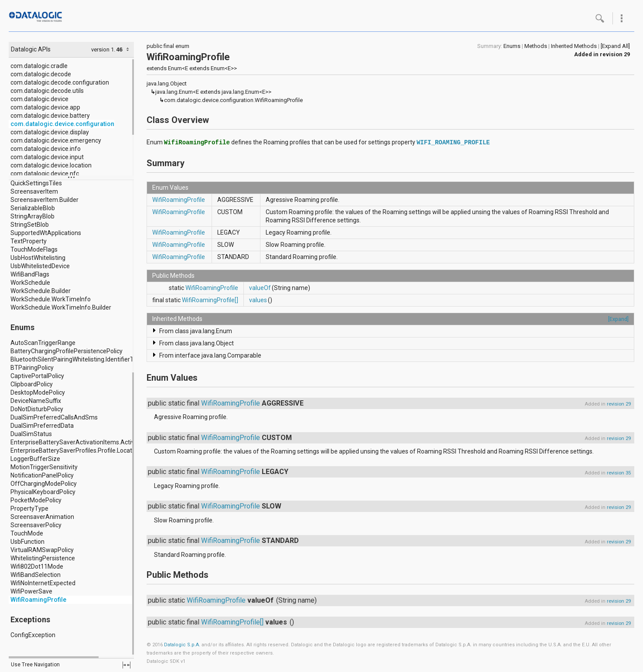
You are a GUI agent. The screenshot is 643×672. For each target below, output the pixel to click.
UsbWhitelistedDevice (40, 266)
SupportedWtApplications (46, 233)
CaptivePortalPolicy (37, 376)
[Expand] (618, 319)
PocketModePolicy (36, 500)
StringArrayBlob (32, 216)
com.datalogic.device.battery (50, 116)
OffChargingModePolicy (44, 484)
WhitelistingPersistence (43, 558)
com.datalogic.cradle (39, 66)
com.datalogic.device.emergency (56, 140)
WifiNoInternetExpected (43, 583)
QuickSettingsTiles (36, 183)
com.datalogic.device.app (45, 107)
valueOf (260, 288)
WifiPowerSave (31, 591)
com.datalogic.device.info (46, 149)
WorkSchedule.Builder (41, 291)
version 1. (103, 49)
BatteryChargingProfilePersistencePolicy (67, 351)
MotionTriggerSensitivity (44, 467)
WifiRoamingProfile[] (210, 300)
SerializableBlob (33, 208)
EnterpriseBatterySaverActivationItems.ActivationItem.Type (93, 442)
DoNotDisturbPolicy (37, 409)
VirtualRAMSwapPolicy (42, 550)
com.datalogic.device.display (50, 132)
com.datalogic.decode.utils (47, 91)
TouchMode (27, 533)
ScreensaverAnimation (42, 517)
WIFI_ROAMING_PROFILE (453, 143)
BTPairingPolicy (32, 368)
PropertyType (29, 508)
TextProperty (29, 241)
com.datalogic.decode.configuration (60, 82)
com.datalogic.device (39, 99)
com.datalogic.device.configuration (62, 124)
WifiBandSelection (36, 575)
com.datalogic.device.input (47, 157)
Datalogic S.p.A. (182, 645)
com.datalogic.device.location (51, 165)
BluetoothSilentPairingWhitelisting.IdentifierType (77, 359)
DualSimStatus (31, 434)
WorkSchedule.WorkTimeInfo (51, 299)
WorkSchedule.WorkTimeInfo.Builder (61, 307)
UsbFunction (27, 542)
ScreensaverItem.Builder (44, 200)
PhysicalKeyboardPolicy (43, 492)
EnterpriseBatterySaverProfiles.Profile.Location (75, 450)
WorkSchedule (30, 283)
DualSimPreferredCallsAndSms (54, 417)
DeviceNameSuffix (36, 401)
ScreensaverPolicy (36, 525)
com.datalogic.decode (41, 74)
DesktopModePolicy (38, 392)
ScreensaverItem (34, 191)
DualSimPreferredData (42, 426)
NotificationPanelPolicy (42, 475)
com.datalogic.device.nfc (45, 174)
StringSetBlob (30, 225)
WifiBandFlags (30, 274)
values (258, 300)
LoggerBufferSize (35, 459)
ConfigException (33, 635)
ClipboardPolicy (32, 384)
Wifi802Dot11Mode (37, 566)
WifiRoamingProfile (38, 600)
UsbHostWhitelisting (38, 258)
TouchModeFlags (34, 249)
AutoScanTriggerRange (43, 343)
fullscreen (127, 665)
